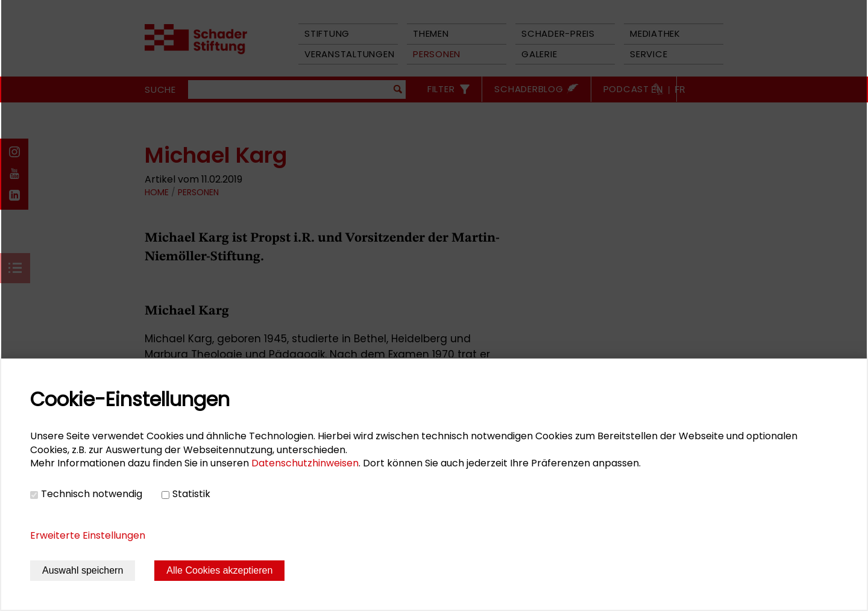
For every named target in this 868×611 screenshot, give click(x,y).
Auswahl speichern (83, 570)
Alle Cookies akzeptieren (219, 570)
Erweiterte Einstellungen (88, 535)
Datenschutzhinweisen (305, 463)
